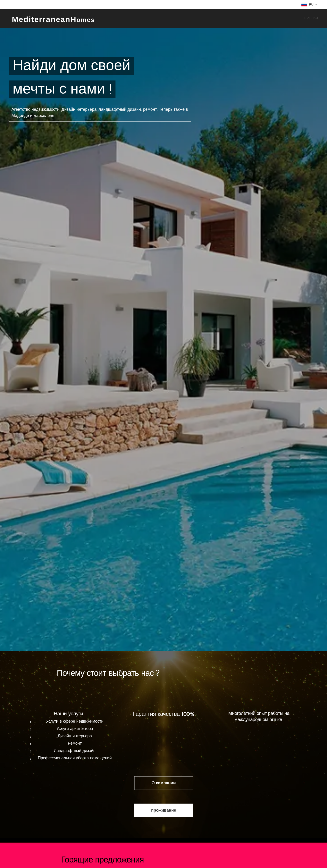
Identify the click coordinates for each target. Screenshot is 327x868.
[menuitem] (317, 19)
